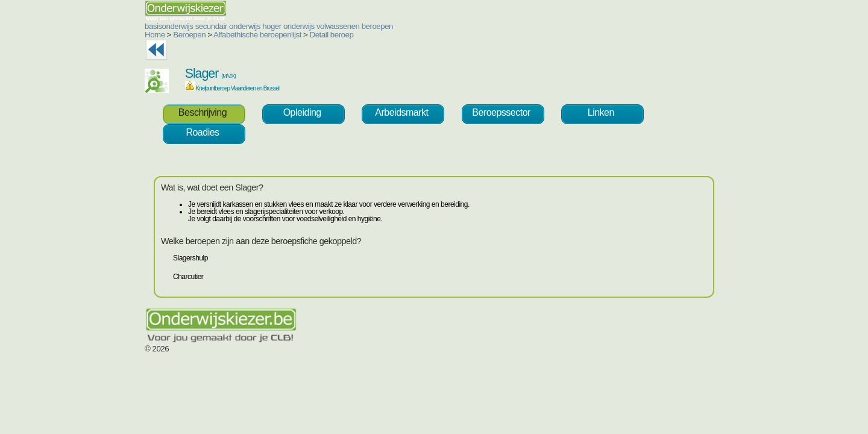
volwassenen (266, 26)
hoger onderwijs (216, 26)
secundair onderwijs (156, 26)
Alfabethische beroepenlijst (185, 35)
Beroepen (117, 35)
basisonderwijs (96, 26)
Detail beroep (259, 35)
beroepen (305, 26)
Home (83, 35)
